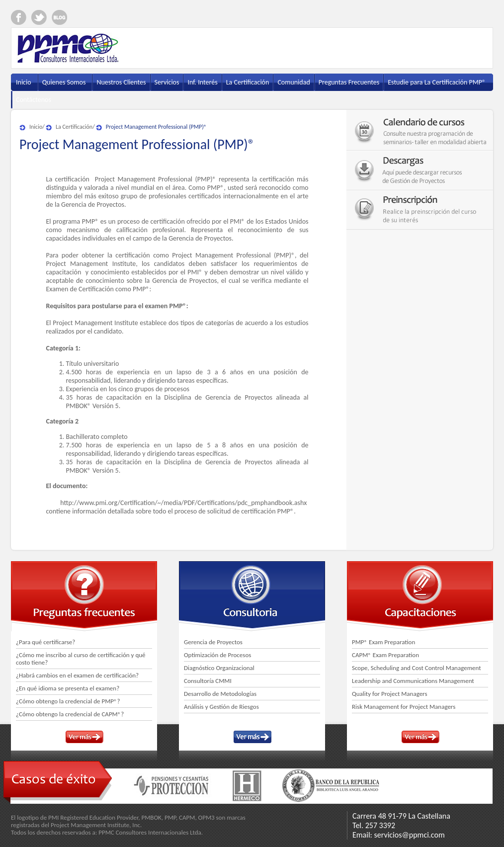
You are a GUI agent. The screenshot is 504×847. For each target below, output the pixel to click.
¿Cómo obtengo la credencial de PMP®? (68, 701)
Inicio (36, 127)
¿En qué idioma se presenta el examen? (68, 688)
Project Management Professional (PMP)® (156, 127)
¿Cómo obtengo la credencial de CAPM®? (70, 714)
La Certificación (74, 127)
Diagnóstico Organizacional (219, 668)
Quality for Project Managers (390, 694)
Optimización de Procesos (217, 655)
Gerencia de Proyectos (213, 642)
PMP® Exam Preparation (383, 642)
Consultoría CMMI (208, 681)
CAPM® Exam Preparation (385, 655)
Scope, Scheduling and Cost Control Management (417, 668)
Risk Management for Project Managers (404, 707)
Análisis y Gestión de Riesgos (221, 707)
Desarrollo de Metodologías (220, 694)
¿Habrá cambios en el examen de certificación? (77, 675)
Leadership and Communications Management (413, 681)
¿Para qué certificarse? (45, 642)
